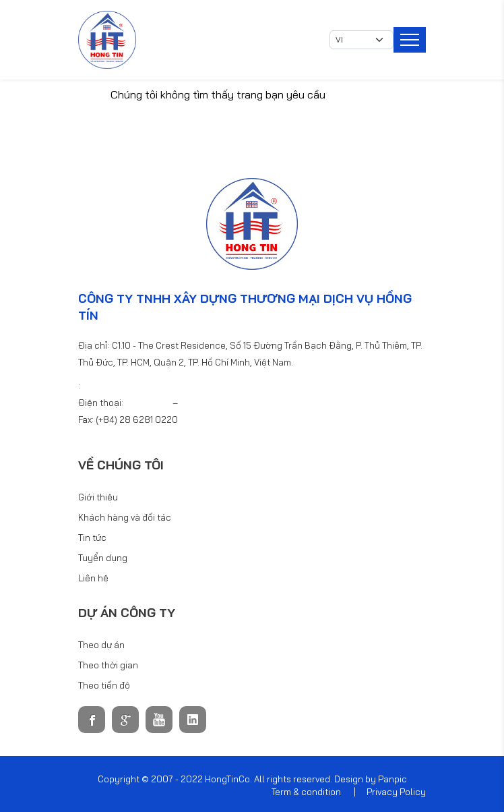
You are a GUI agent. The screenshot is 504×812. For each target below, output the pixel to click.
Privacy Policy (396, 792)
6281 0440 (202, 403)
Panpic (392, 779)
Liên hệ (93, 578)
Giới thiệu (98, 497)
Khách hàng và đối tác (125, 517)
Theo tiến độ (104, 685)
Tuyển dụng (103, 558)
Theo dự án (101, 645)
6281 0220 (149, 403)
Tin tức (92, 538)
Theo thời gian (108, 665)
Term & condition (306, 792)
